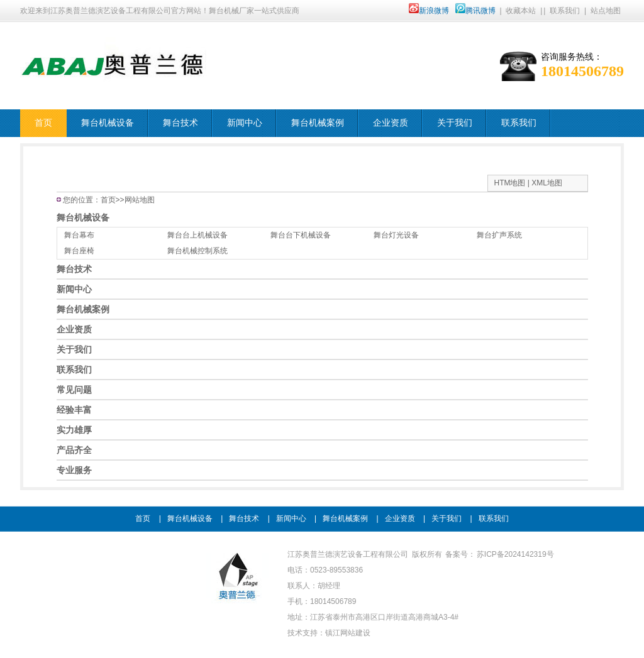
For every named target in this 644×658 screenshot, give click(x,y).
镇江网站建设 (348, 633)
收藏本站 (521, 11)
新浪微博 (429, 11)
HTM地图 (510, 183)
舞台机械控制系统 (197, 251)
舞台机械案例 (318, 123)
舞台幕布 (79, 235)
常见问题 (74, 390)
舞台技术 (180, 123)
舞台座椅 (79, 251)
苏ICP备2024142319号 (515, 554)
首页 (43, 123)
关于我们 (455, 123)
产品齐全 (74, 450)
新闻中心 (245, 123)
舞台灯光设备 (396, 235)
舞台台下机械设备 (301, 235)
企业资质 (391, 123)
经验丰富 (74, 410)
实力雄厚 (74, 430)
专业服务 (74, 470)
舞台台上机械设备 (197, 235)
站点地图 (606, 11)
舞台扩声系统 (499, 235)
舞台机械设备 (108, 123)
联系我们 (565, 11)
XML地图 (547, 183)
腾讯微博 (475, 11)
